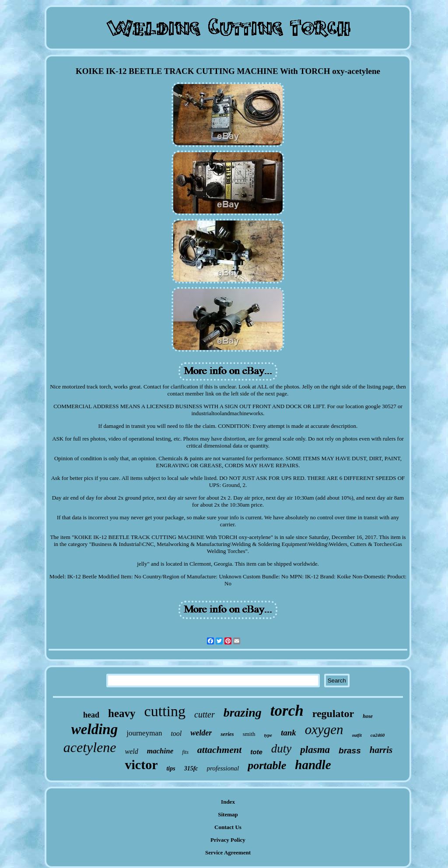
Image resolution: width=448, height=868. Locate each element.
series (227, 734)
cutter (205, 714)
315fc (191, 768)
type (268, 735)
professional (223, 768)
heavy (122, 713)
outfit (357, 735)
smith (249, 734)
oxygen (324, 730)
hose (368, 716)
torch (287, 711)
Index (228, 802)
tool (176, 733)
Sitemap (228, 814)
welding (94, 729)
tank (289, 733)
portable (267, 765)
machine (160, 751)
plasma (315, 750)
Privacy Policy (228, 840)
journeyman (144, 733)
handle (313, 765)
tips (171, 768)
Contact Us (228, 827)
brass (350, 751)
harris (381, 750)
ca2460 (378, 735)
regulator (333, 714)
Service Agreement (228, 852)
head (91, 715)
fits (185, 752)
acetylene (90, 747)
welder (201, 733)
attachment (219, 750)
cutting (165, 711)
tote (256, 752)
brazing (243, 712)
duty (282, 749)
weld (132, 751)
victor (141, 765)
